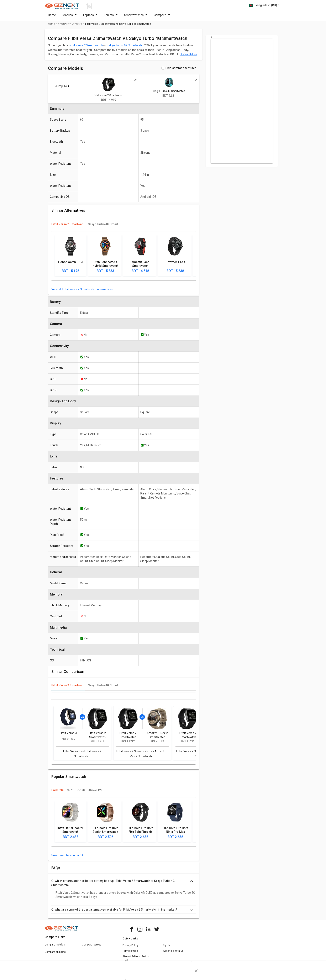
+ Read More (189, 57)
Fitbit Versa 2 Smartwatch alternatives (88, 292)
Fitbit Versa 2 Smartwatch (86, 48)
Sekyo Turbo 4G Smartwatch (125, 48)
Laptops (90, 17)
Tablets (111, 17)
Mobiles (70, 17)
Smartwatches (136, 17)
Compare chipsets (55, 954)
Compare (162, 17)
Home (52, 17)
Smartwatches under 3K (67, 858)
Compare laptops (92, 947)
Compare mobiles (55, 947)
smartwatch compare (70, 26)
